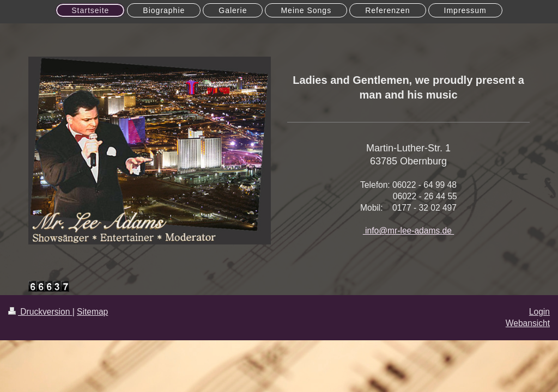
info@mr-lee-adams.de (409, 231)
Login (539, 312)
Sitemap (92, 312)
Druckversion (40, 312)
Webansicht (528, 323)
